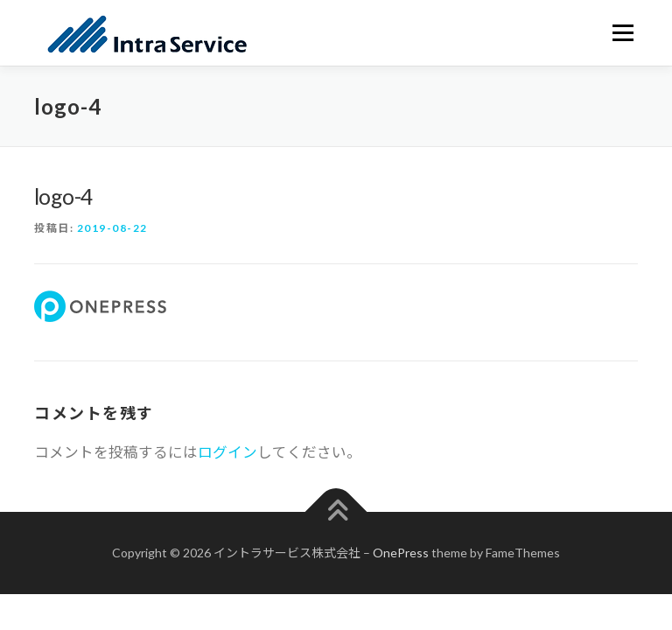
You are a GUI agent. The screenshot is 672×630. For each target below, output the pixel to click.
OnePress (401, 553)
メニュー (623, 32)
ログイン (227, 452)
